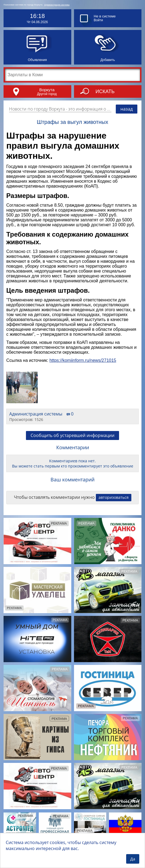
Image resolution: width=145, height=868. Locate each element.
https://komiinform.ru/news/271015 (83, 360)
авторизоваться (114, 497)
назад (127, 109)
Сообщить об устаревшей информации (72, 435)
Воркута (47, 90)
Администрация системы (57, 5)
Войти (98, 20)
